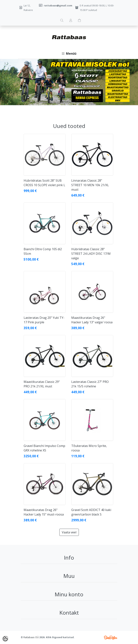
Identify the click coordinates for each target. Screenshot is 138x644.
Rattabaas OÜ (31, 637)
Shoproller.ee (111, 638)
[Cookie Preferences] (5, 639)
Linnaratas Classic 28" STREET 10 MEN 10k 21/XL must (90, 185)
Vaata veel (69, 532)
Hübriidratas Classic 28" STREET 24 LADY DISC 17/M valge (91, 254)
